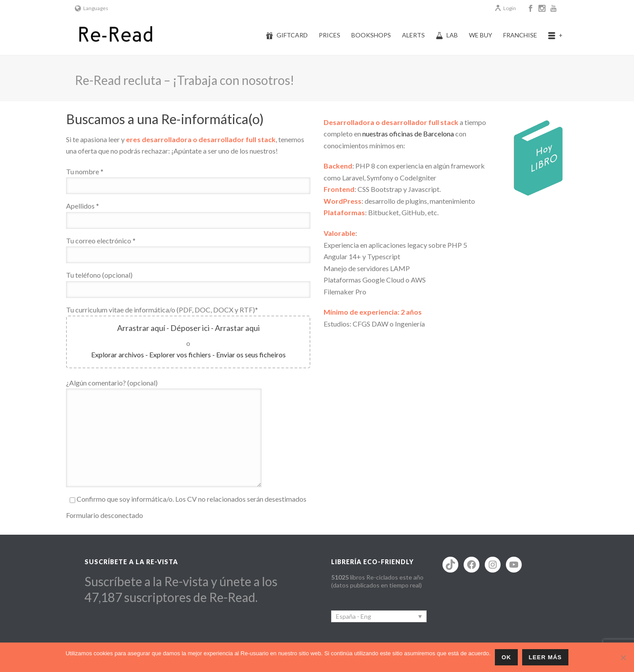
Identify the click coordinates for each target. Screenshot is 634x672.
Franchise (520, 35)
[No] (623, 657)
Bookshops (371, 35)
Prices (330, 35)
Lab (447, 35)
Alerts (413, 35)
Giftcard (287, 35)
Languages (92, 8)
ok (506, 657)
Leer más (545, 657)
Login (505, 8)
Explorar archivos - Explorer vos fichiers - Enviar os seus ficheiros (188, 354)
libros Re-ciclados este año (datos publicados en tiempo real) (377, 581)
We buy (481, 35)
